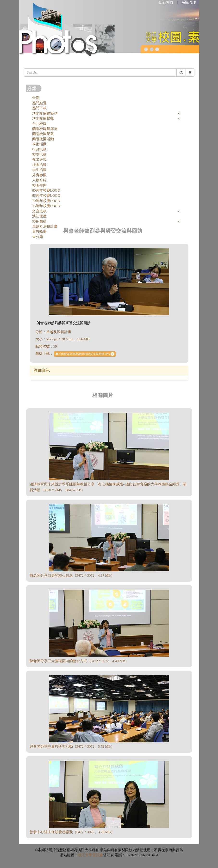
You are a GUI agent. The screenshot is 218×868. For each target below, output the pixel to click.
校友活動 (39, 154)
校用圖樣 (39, 221)
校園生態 (39, 185)
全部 (36, 98)
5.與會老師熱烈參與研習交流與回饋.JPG (85, 354)
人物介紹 (39, 180)
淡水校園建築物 (45, 113)
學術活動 (39, 144)
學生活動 (39, 170)
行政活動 (39, 149)
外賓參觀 (39, 175)
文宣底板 (39, 211)
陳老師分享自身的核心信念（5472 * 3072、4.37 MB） (72, 575)
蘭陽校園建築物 (45, 129)
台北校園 (39, 124)
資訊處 (98, 855)
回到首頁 (166, 2)
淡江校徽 (39, 216)
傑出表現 (39, 159)
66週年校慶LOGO (46, 196)
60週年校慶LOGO (46, 190)
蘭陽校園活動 (43, 139)
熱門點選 (39, 103)
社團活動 (39, 165)
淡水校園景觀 (43, 118)
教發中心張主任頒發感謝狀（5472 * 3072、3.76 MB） (72, 832)
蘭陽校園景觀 (43, 134)
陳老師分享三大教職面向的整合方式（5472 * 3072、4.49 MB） (79, 661)
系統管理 (189, 2)
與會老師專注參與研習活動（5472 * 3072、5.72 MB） (72, 746)
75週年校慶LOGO (46, 206)
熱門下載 (39, 108)
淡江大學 (85, 855)
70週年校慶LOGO (46, 201)
